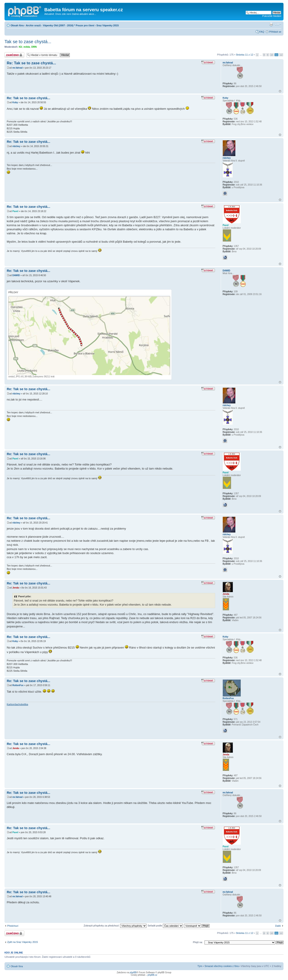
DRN (34, 47)
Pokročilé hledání (272, 16)
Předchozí (13, 926)
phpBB (133, 972)
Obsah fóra (17, 25)
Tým (200, 966)
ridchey (16, 146)
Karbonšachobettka (17, 704)
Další (278, 926)
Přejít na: (198, 942)
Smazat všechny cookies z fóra (222, 966)
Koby (15, 102)
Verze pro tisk (271, 25)
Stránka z (244, 55)
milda (27, 47)
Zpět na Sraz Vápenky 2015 (22, 942)
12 (281, 55)
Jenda (16, 588)
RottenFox (18, 685)
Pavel (15, 211)
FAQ (262, 32)
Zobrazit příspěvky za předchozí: (115, 926)
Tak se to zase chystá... (28, 42)
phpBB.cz (152, 975)
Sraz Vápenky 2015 (108, 25)
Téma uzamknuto (14, 55)
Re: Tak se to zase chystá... (31, 63)
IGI (21, 47)
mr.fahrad (18, 68)
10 (272, 55)
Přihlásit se (275, 32)
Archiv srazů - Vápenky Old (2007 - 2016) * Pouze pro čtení (60, 25)
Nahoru (280, 91)
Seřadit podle (165, 926)
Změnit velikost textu (278, 25)
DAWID (16, 275)
